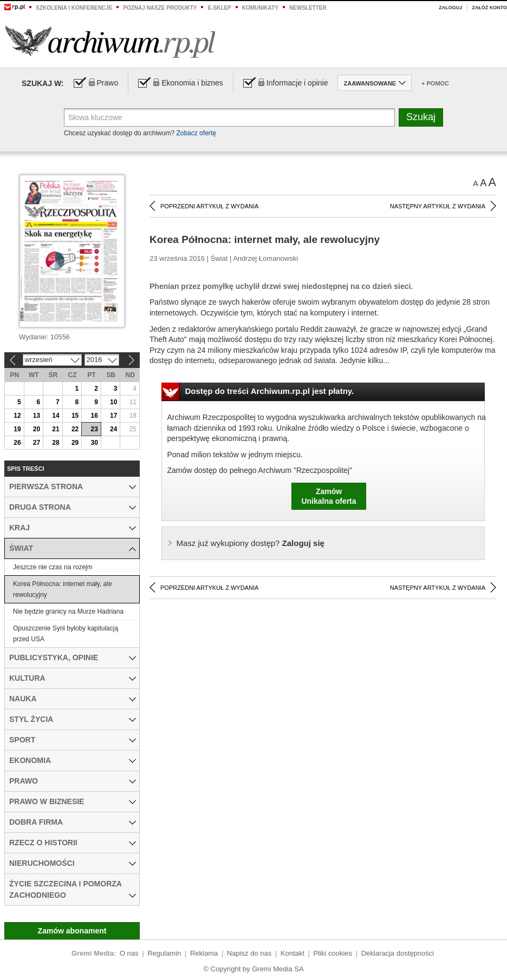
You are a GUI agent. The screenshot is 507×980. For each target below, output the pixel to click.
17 (113, 416)
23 (94, 429)
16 (94, 416)
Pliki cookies (333, 953)
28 (56, 443)
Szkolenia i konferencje (74, 8)
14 (56, 416)
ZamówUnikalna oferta (329, 496)
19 (17, 429)
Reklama (204, 953)
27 (37, 443)
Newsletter (308, 8)
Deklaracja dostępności (398, 953)
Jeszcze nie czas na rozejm (53, 567)
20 (37, 429)
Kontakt (292, 953)
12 (17, 416)
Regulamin (164, 953)
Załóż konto (489, 8)
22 (75, 429)
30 (94, 443)
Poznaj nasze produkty (160, 8)
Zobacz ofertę (196, 133)
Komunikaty (260, 8)
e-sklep (219, 8)
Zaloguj (450, 8)
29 (75, 443)
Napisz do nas (249, 953)
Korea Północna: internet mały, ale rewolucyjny (63, 589)
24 (113, 429)
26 (17, 443)
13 (37, 416)
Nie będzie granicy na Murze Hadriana (68, 611)
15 (75, 416)
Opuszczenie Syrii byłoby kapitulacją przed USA (66, 634)
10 (113, 402)
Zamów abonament (72, 931)
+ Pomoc (435, 83)
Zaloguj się (251, 543)
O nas (129, 953)
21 (56, 429)
